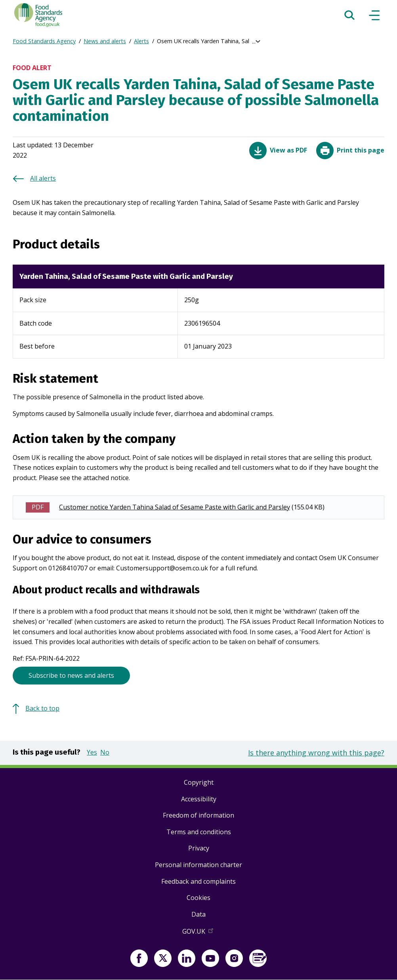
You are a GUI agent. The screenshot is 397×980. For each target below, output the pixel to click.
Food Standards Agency (44, 41)
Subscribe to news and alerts (71, 675)
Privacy (199, 848)
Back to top (42, 708)
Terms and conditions (199, 832)
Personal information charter (198, 865)
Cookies (198, 898)
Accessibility (199, 799)
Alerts (141, 41)
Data (198, 914)
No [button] (105, 752)
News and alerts (105, 41)
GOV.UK (198, 933)
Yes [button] (92, 752)
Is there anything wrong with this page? (316, 753)
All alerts (43, 178)
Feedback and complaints (198, 881)
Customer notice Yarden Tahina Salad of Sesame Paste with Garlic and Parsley (175, 507)
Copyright (199, 782)
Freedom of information (198, 815)
